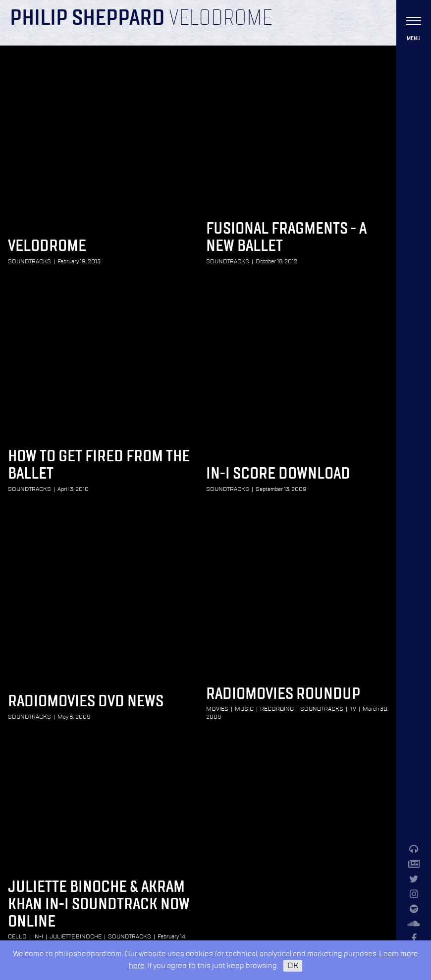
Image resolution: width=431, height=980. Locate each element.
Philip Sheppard (87, 19)
